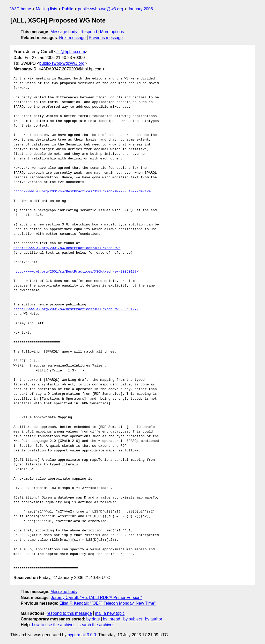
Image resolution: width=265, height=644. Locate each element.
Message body (64, 32)
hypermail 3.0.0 (82, 635)
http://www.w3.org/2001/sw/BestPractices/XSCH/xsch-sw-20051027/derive (82, 192)
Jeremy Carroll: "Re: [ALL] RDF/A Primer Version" (97, 598)
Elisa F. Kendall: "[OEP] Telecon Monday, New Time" (107, 603)
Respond (89, 32)
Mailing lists (46, 9)
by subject (132, 619)
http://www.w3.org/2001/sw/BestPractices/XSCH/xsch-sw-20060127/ (76, 272)
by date (93, 619)
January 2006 (140, 9)
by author (154, 619)
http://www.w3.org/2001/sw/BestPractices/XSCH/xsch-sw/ (67, 248)
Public (68, 9)
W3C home (21, 9)
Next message (72, 38)
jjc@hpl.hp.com (71, 52)
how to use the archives (54, 625)
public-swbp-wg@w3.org (101, 9)
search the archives (97, 625)
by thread (112, 619)
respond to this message (69, 613)
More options (112, 32)
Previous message (106, 38)
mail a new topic (110, 613)
